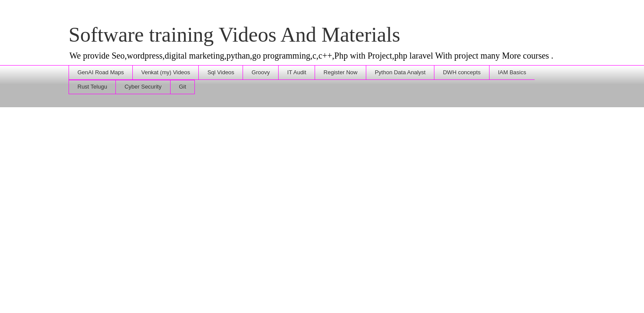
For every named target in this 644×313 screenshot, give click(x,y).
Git (182, 87)
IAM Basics (512, 72)
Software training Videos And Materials (234, 35)
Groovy (261, 72)
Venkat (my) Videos (165, 72)
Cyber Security (143, 87)
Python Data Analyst (400, 72)
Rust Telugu (92, 87)
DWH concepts (462, 72)
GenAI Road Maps (101, 72)
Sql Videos (221, 72)
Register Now (341, 72)
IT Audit (297, 72)
